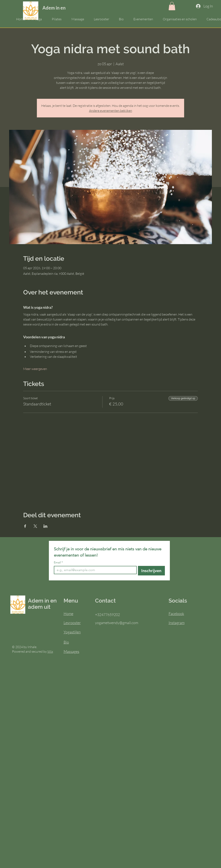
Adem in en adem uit (64, 8)
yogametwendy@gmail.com (117, 623)
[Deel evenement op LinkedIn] (45, 526)
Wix (50, 651)
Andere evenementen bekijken (111, 111)
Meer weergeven (35, 369)
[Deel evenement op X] (35, 526)
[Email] (94, 570)
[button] (172, 6)
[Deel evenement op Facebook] (25, 526)
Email (58, 562)
